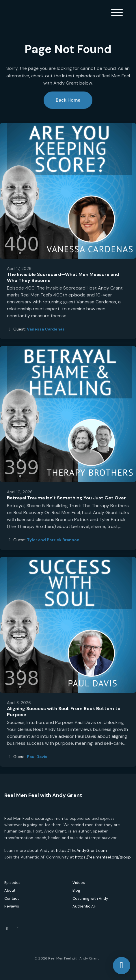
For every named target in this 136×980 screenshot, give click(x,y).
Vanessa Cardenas (46, 329)
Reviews (12, 906)
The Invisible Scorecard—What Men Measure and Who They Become (63, 277)
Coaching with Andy (90, 898)
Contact (12, 898)
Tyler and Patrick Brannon (53, 540)
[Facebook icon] (7, 929)
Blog (76, 890)
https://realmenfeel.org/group (103, 857)
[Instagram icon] (18, 929)
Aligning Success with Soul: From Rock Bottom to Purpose (64, 712)
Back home (68, 100)
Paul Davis (37, 757)
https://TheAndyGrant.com (81, 850)
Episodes (12, 883)
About (10, 890)
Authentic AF (84, 906)
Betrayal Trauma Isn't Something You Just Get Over (66, 498)
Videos (79, 883)
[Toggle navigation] (117, 13)
